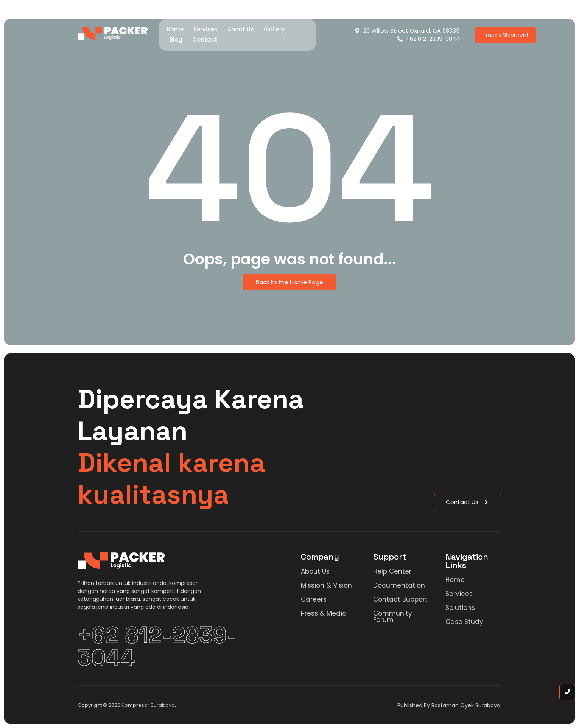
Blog (176, 40)
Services (205, 29)
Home (175, 29)
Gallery (274, 29)
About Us (241, 29)
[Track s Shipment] (506, 35)
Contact (205, 40)
